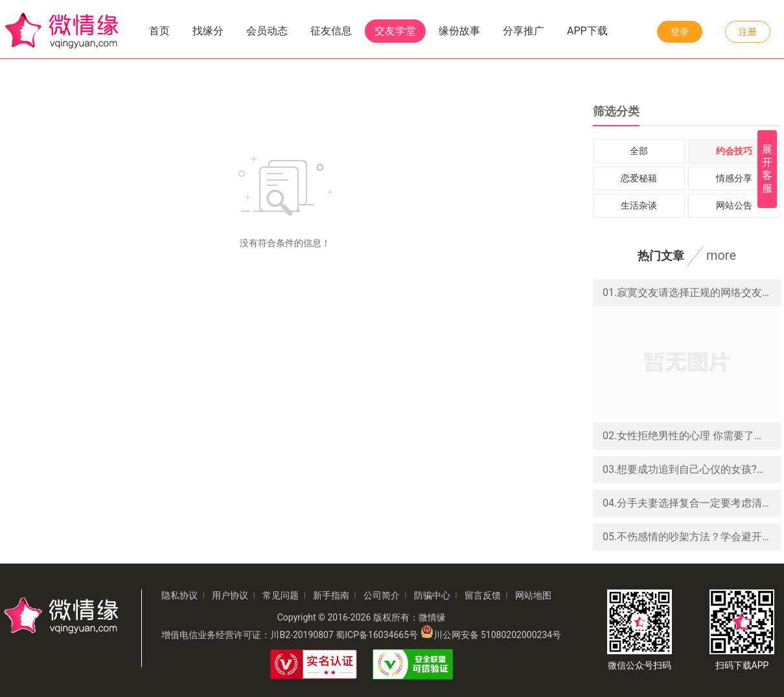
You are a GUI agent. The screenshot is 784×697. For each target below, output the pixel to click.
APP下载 (587, 31)
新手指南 (331, 595)
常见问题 (281, 595)
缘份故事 (459, 31)
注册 (748, 32)
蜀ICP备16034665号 (377, 635)
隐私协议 (179, 595)
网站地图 (533, 595)
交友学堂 (395, 31)
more (721, 255)
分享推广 (524, 31)
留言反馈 (483, 595)
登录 (680, 32)
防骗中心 (432, 595)
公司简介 (382, 595)
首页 (159, 31)
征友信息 (331, 31)
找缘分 (208, 31)
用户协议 (230, 595)
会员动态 (267, 31)
